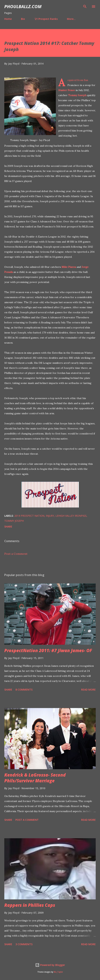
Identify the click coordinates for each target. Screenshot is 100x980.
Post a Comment (16, 554)
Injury (50, 516)
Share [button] (8, 527)
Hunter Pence (67, 90)
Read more (88, 690)
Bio (23, 19)
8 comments (24, 690)
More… (71, 19)
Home (8, 19)
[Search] (85, 6)
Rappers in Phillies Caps (30, 905)
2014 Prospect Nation (29, 516)
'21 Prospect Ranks (46, 19)
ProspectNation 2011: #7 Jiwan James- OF (48, 650)
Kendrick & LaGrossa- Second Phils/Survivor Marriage (35, 778)
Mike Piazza (69, 267)
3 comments (24, 944)
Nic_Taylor (58, 972)
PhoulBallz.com (23, 6)
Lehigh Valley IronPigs (71, 516)
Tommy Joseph (77, 95)
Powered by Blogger (50, 965)
